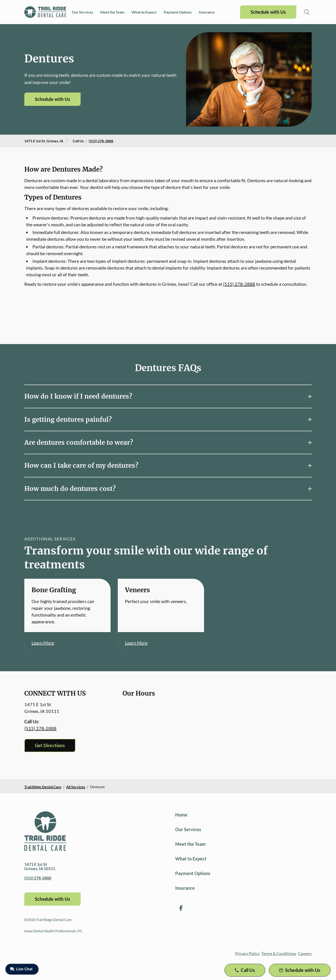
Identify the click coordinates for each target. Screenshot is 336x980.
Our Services (82, 12)
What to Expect (144, 12)
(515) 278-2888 (101, 141)
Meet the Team (112, 12)
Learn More (43, 643)
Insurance (207, 12)
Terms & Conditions (279, 953)
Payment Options (178, 12)
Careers (305, 953)
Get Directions (50, 745)
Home (181, 815)
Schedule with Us (268, 12)
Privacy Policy (247, 953)
